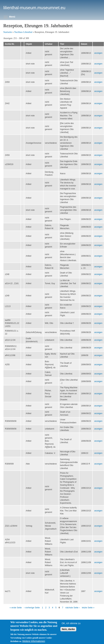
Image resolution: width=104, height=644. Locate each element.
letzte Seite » (88, 607)
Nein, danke (68, 634)
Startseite (8, 32)
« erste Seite (16, 607)
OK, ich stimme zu (71, 629)
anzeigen (98, 53)
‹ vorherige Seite (32, 607)
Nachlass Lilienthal (23, 32)
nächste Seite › (73, 607)
